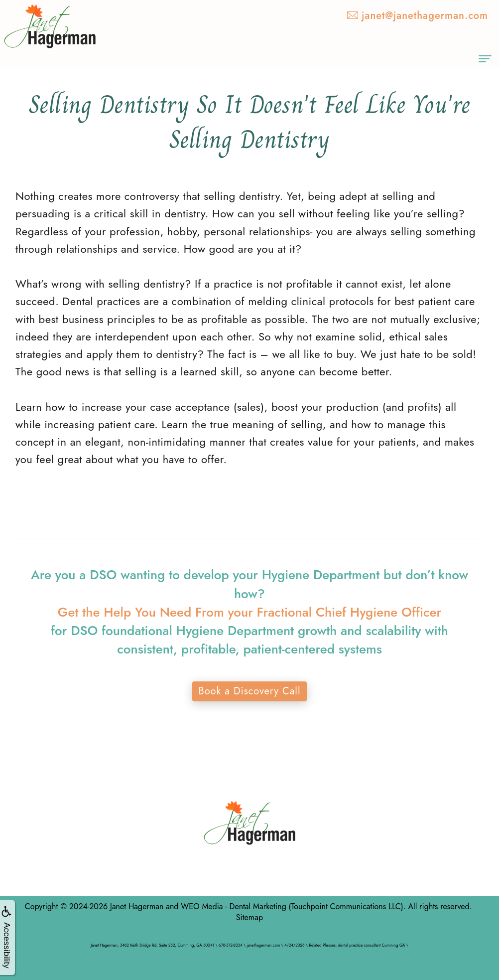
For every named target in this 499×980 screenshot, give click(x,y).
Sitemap (249, 917)
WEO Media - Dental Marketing (233, 906)
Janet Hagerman (137, 906)
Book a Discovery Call (249, 691)
